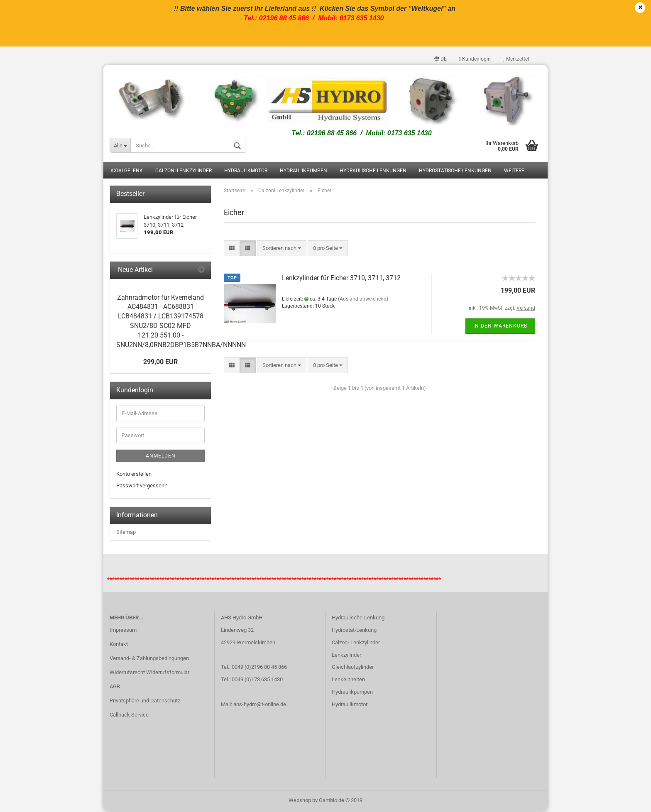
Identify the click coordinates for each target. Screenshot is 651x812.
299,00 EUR (160, 363)
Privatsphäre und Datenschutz (145, 701)
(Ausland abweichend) (363, 299)
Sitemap (126, 533)
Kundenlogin (475, 59)
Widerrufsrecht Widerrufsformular (149, 673)
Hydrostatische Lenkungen (455, 171)
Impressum (123, 631)
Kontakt (119, 645)
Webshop (300, 801)
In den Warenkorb (500, 326)
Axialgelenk (127, 171)
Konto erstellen (134, 475)
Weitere (514, 171)
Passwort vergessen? (142, 486)
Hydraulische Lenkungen (373, 171)
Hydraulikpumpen (303, 171)
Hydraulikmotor (246, 171)
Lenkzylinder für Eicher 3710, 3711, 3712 (341, 278)
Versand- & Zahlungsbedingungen (149, 659)
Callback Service (129, 715)
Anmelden (161, 457)
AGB (115, 687)
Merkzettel (516, 59)
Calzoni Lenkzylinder (184, 171)
